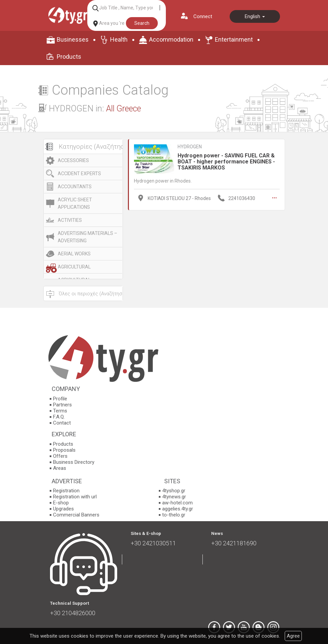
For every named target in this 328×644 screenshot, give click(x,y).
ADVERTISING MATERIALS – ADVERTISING (87, 237)
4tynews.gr (174, 497)
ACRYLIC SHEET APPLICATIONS (75, 203)
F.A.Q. (59, 417)
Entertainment (234, 39)
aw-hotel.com (177, 503)
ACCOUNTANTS (75, 187)
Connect (203, 16)
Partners (62, 405)
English (255, 16)
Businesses (73, 39)
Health (119, 39)
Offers (60, 456)
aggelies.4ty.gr (178, 509)
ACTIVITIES (70, 220)
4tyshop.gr (174, 491)
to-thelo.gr (174, 515)
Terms (60, 411)
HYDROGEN (190, 147)
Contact (62, 423)
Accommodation (171, 39)
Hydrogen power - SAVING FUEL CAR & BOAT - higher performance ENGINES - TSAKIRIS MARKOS (226, 161)
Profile (60, 399)
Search (142, 23)
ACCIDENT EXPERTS (79, 174)
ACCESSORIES (73, 160)
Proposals (64, 450)
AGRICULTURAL (74, 267)
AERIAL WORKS (74, 254)
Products (69, 57)
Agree (293, 636)
